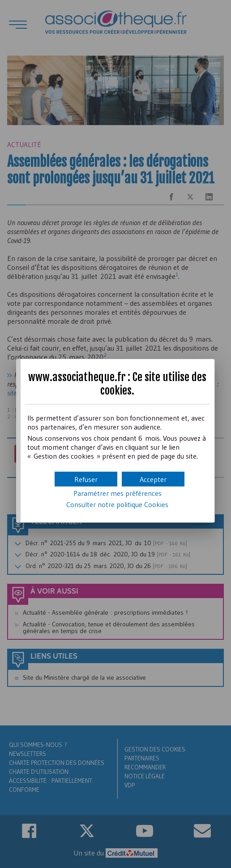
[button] (153, 479)
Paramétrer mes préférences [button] (118, 493)
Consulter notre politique (117, 504)
